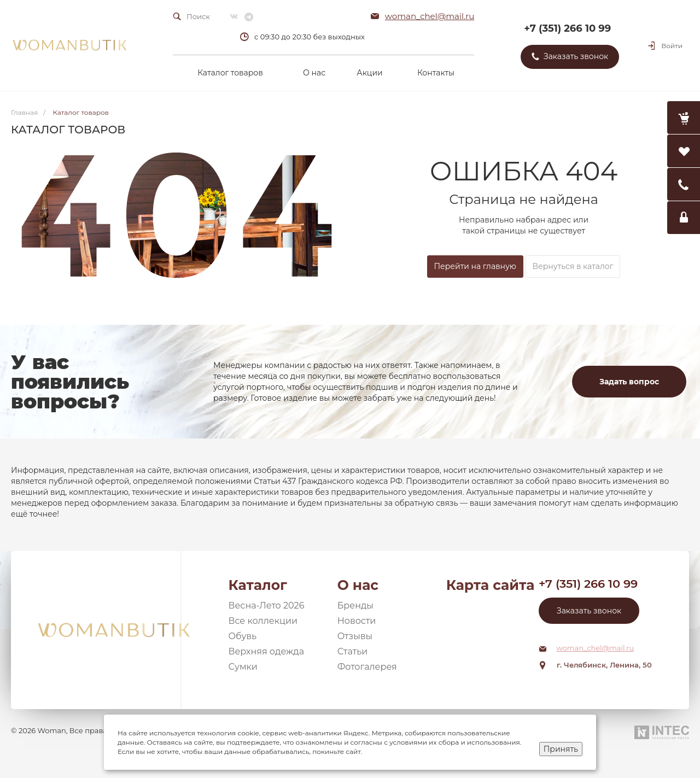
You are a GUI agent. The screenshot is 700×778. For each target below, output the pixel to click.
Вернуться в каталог (573, 266)
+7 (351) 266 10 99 (567, 28)
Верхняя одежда (267, 651)
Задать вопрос (629, 382)
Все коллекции (263, 621)
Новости (357, 621)
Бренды (355, 606)
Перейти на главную (475, 266)
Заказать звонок (589, 611)
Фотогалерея (367, 667)
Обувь (243, 636)
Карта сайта (491, 585)
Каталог (258, 585)
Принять (561, 749)
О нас (358, 585)
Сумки (243, 667)
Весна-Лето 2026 (267, 606)
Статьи (353, 651)
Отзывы (355, 636)
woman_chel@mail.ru (430, 16)
